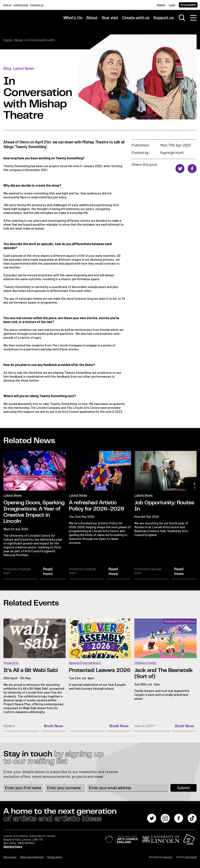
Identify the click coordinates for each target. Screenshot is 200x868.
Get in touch (10, 857)
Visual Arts (11, 663)
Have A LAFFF (145, 726)
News (19, 40)
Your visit (110, 18)
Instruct (168, 857)
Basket (161, 5)
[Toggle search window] (182, 18)
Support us (164, 18)
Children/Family (145, 663)
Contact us (37, 5)
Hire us (7, 5)
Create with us (136, 18)
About (92, 18)
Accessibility (188, 5)
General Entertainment (85, 663)
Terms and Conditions (32, 857)
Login (172, 5)
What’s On (73, 18)
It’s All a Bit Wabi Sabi (31, 670)
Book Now (54, 726)
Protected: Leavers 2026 (100, 670)
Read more (48, 571)
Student (9, 726)
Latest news (21, 5)
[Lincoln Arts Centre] (26, 21)
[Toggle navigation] (193, 18)
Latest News (23, 68)
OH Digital (191, 857)
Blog (7, 68)
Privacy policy (55, 857)
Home (8, 40)
